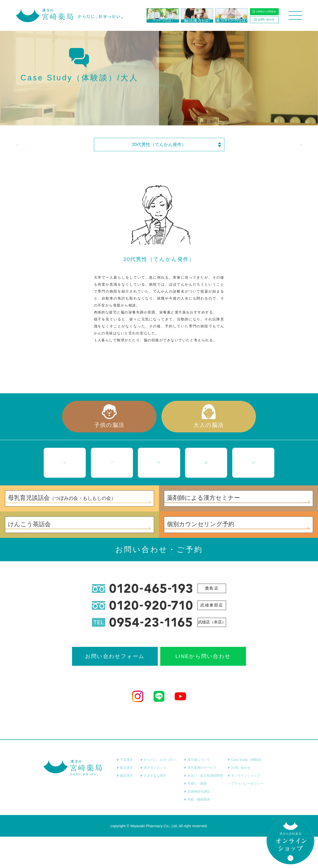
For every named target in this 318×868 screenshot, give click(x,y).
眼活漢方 (125, 799)
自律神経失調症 (197, 823)
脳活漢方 (125, 807)
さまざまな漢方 (153, 807)
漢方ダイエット (153, 799)
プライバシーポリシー (246, 815)
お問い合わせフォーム (115, 688)
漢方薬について (197, 791)
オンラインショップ (244, 807)
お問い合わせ (264, 19)
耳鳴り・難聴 (195, 815)
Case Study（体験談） (246, 791)
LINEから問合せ (264, 11)
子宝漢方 (125, 791)
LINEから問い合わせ (203, 688)
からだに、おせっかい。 (160, 791)
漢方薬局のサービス (200, 799)
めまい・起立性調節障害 (203, 807)
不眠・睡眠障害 (197, 831)
